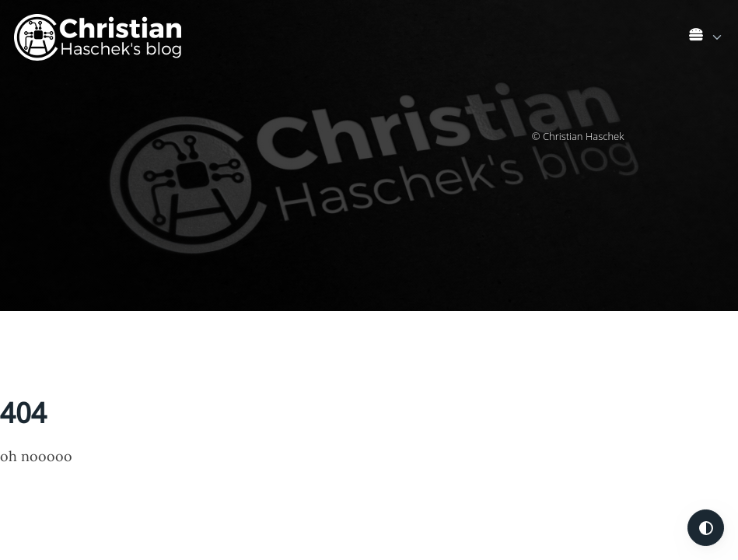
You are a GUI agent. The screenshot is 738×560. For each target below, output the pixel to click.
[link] (707, 38)
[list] (707, 34)
